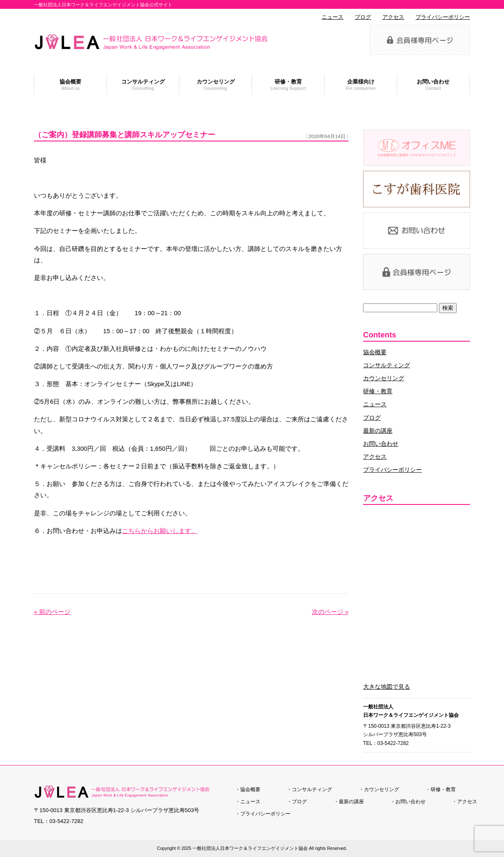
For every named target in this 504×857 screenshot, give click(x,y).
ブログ (363, 17)
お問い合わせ (381, 444)
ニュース (333, 17)
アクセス (393, 17)
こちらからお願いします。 (160, 531)
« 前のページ (52, 612)
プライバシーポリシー (443, 17)
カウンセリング (384, 378)
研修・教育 (378, 391)
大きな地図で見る (387, 687)
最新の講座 (378, 431)
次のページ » (330, 612)
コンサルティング (387, 365)
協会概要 (375, 352)
